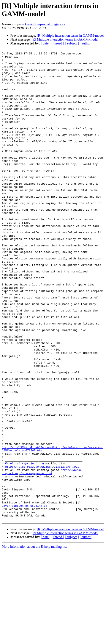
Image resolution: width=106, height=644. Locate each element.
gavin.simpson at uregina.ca (25, 597)
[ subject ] (72, 43)
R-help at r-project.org (25, 546)
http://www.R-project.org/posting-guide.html (42, 556)
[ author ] (86, 43)
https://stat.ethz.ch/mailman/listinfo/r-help (42, 550)
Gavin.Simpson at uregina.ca (45, 24)
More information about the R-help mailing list (34, 640)
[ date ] (46, 43)
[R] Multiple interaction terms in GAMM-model (70, 35)
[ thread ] (58, 43)
